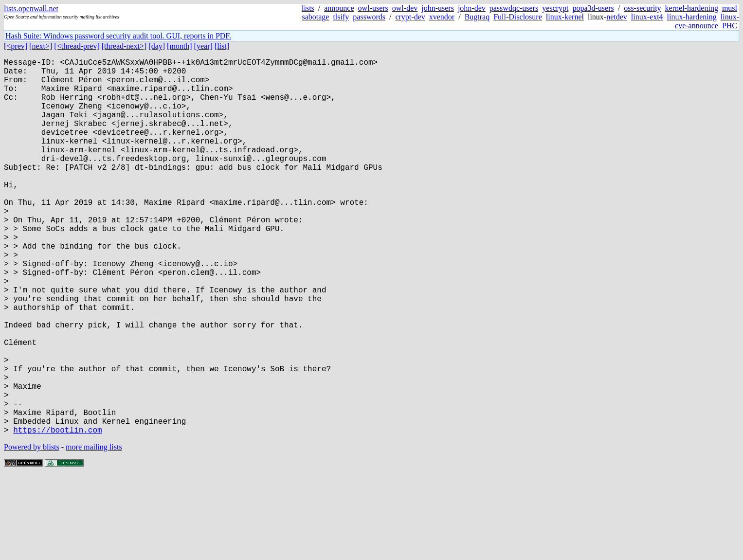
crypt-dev (410, 17)
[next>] (41, 46)
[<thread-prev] (77, 46)
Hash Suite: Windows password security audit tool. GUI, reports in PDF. (118, 36)
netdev (617, 17)
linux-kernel (565, 17)
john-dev (472, 8)
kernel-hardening (692, 8)
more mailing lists (94, 531)
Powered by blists (32, 531)
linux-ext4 (647, 17)
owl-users (373, 8)
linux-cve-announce (707, 21)
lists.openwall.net (31, 9)
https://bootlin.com (57, 513)
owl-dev (405, 8)
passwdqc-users (514, 8)
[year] (203, 46)
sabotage (315, 17)
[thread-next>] (124, 46)
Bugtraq (477, 17)
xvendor (442, 17)
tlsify (341, 17)
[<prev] (16, 46)
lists (308, 8)
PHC (730, 26)
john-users (438, 8)
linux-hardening (692, 17)
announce (339, 8)
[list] (222, 46)
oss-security (642, 8)
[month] (180, 46)
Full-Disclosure (518, 17)
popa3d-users (593, 8)
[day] (157, 46)
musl (730, 8)
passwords (369, 17)
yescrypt (555, 8)
